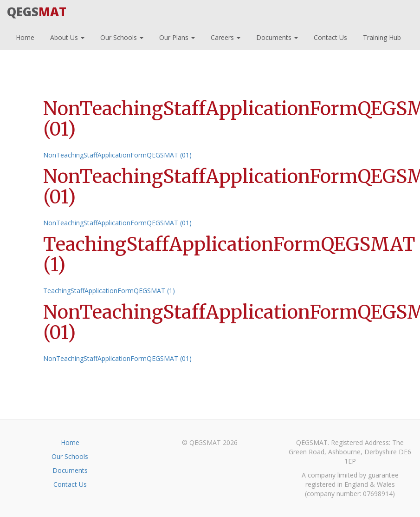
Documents (276, 36)
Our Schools (121, 36)
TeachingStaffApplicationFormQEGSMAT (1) (109, 291)
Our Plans (176, 36)
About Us (66, 36)
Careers (225, 36)
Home (24, 36)
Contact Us (330, 36)
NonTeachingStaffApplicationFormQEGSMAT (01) (117, 155)
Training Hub (381, 36)
